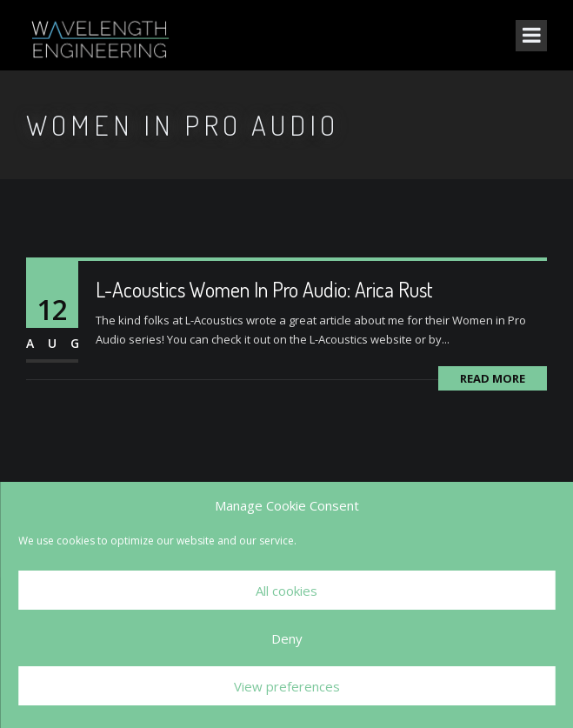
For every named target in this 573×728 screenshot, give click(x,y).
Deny (287, 638)
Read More (493, 378)
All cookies (286, 591)
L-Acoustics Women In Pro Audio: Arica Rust (264, 289)
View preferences (287, 686)
